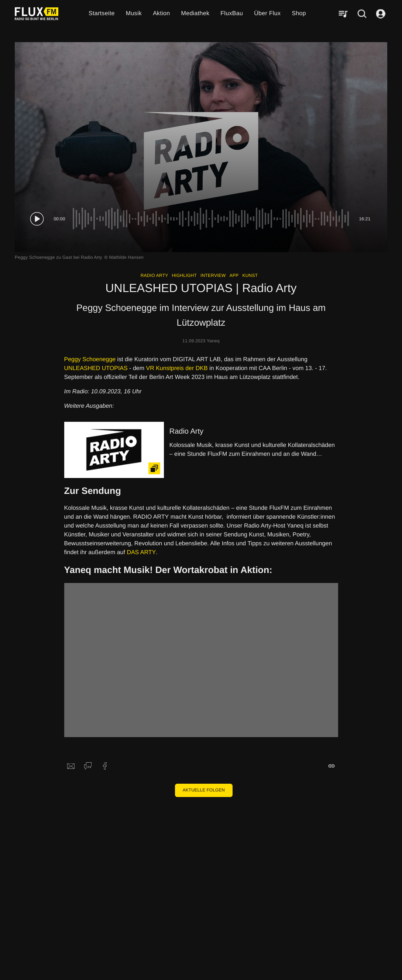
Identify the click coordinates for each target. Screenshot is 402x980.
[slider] (212, 219)
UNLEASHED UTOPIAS (96, 368)
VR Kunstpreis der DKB (177, 368)
